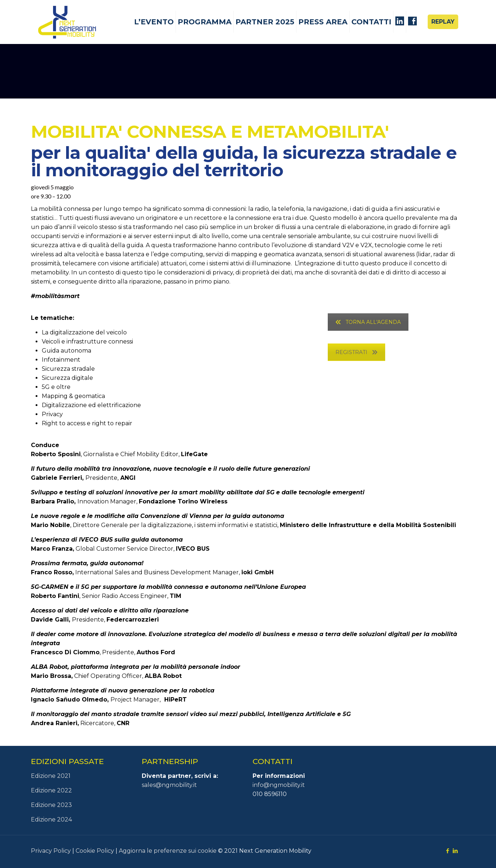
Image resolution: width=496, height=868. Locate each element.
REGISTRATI (356, 352)
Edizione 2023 (51, 805)
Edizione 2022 (51, 790)
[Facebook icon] (448, 851)
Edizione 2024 (51, 819)
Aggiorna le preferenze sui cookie (168, 851)
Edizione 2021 (51, 776)
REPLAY (443, 22)
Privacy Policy (51, 851)
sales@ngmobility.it (169, 785)
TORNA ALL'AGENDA (368, 322)
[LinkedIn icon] (455, 851)
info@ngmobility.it (279, 785)
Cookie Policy (95, 851)
